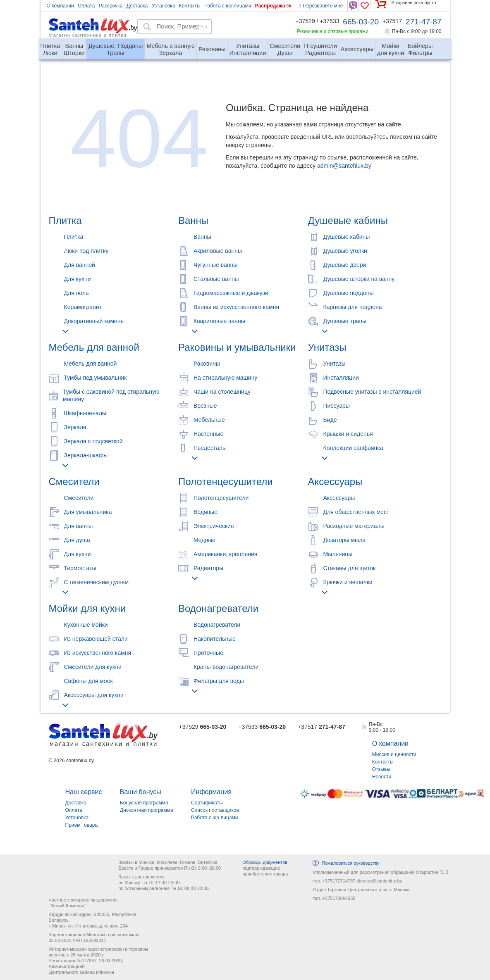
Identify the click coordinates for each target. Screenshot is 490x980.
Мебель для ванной (94, 347)
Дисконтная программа (147, 810)
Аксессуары (357, 49)
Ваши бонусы (141, 792)
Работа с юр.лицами (228, 6)
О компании (60, 6)
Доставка (137, 6)
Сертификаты (207, 803)
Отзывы (381, 769)
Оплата (86, 6)
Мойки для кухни (87, 608)
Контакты (190, 6)
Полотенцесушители (226, 482)
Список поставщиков (215, 810)
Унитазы (327, 347)
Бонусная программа (144, 803)
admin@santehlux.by (344, 166)
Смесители (74, 482)
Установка (164, 6)
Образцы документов (265, 862)
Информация (211, 792)
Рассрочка (111, 6)
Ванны (193, 220)
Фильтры (420, 46)
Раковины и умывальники (237, 347)
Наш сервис (84, 792)
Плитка (65, 220)
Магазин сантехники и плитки (88, 35)
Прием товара (82, 825)
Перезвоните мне (321, 6)
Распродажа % (273, 6)
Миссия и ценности (394, 754)
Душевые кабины (348, 220)
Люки (50, 46)
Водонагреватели (218, 608)
